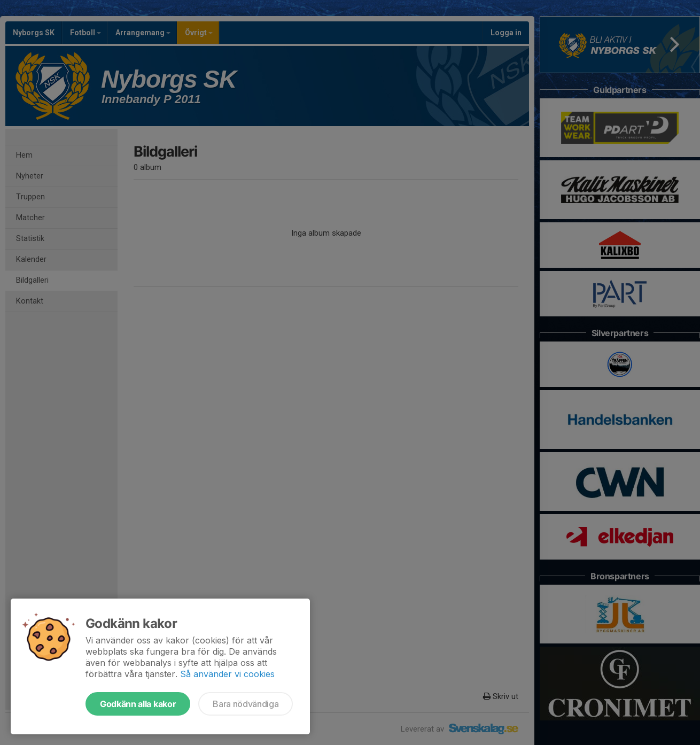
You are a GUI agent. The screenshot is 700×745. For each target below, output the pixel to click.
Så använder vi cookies (227, 674)
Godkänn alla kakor (138, 704)
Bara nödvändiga (246, 704)
